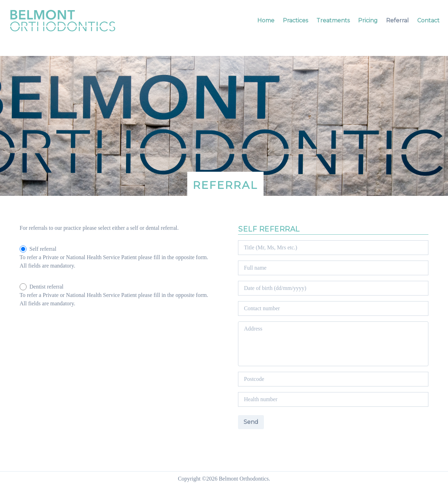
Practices (295, 20)
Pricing (368, 20)
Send (251, 422)
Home (266, 20)
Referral (397, 20)
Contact (428, 20)
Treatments (333, 20)
